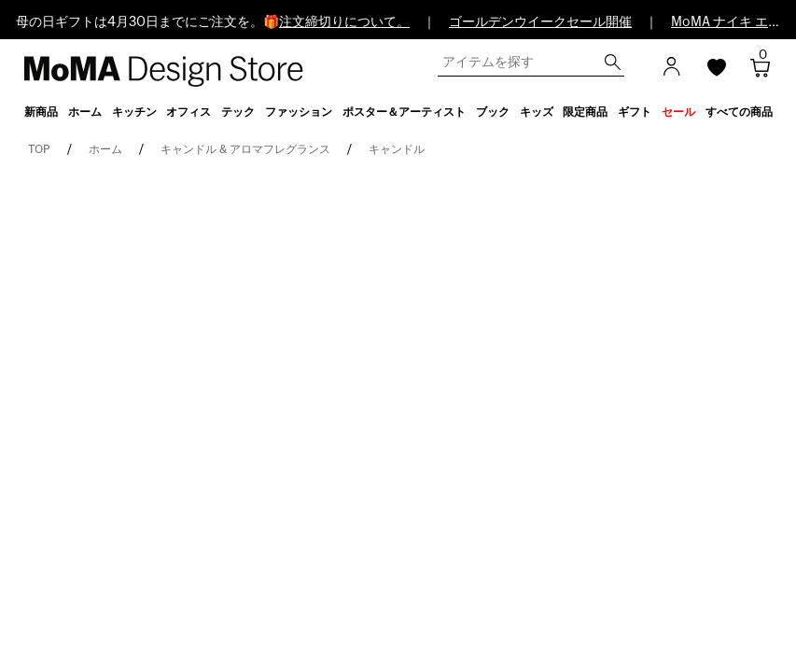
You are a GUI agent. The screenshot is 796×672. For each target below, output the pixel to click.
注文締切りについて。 (344, 22)
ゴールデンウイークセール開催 (540, 22)
